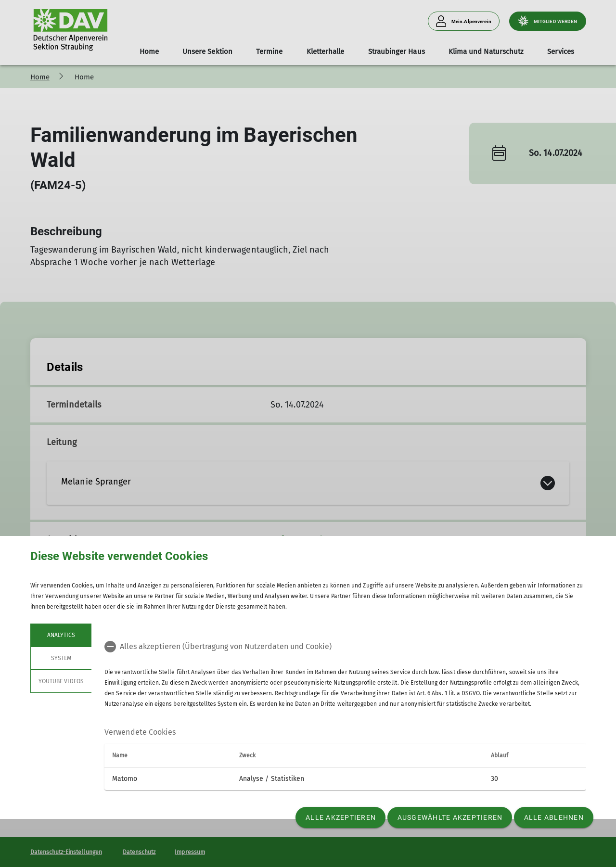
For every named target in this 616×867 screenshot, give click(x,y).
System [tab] (61, 658)
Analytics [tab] (61, 635)
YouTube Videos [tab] (61, 681)
